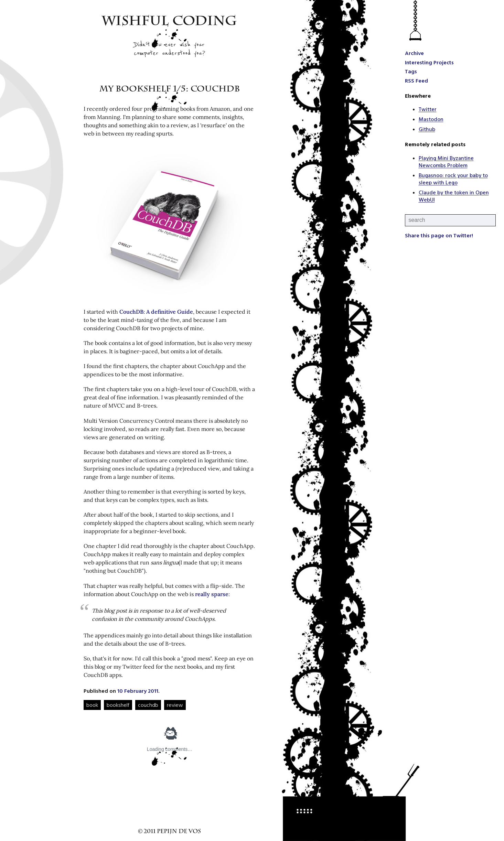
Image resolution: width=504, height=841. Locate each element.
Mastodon (431, 119)
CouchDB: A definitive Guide (156, 312)
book (92, 705)
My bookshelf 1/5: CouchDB (170, 90)
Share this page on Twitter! (439, 235)
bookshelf (118, 705)
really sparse (212, 594)
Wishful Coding (169, 22)
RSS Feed (416, 80)
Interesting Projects (429, 62)
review (175, 705)
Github (427, 129)
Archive (414, 53)
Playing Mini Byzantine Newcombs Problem (446, 161)
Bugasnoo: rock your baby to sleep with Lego (453, 179)
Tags (411, 71)
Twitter (428, 109)
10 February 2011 (138, 691)
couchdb (148, 705)
